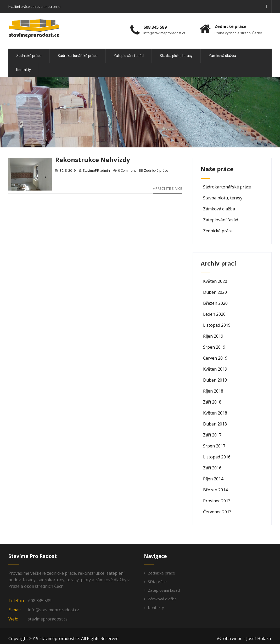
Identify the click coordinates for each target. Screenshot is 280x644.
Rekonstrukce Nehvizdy (93, 160)
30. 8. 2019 (68, 170)
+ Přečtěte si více (167, 188)
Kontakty (24, 70)
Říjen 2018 (213, 391)
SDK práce (157, 582)
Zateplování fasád (129, 56)
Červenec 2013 (217, 512)
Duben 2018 (215, 424)
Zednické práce (29, 56)
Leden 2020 (214, 314)
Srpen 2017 (214, 446)
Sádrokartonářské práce (78, 56)
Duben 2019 (215, 380)
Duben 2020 (215, 292)
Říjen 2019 (213, 336)
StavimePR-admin (96, 170)
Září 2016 (212, 468)
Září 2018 (212, 402)
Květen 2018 (215, 413)
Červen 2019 (215, 358)
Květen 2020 (215, 281)
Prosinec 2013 (217, 501)
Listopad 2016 (217, 457)
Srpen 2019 (214, 347)
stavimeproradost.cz (48, 619)
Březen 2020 (215, 303)
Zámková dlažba (222, 56)
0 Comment (127, 170)
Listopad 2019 (217, 325)
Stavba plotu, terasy (176, 56)
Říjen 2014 (213, 479)
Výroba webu (230, 639)
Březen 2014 (215, 490)
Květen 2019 (215, 369)
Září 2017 (212, 435)
